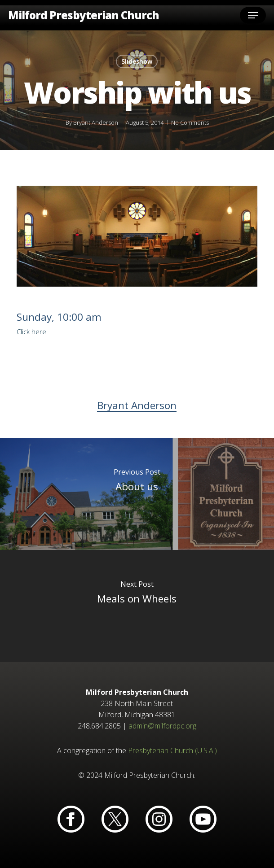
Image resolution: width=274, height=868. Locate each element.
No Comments (190, 122)
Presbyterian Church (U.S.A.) (172, 750)
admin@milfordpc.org (162, 726)
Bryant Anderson (95, 122)
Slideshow (137, 61)
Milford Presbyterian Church (84, 15)
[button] (253, 15)
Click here (31, 331)
